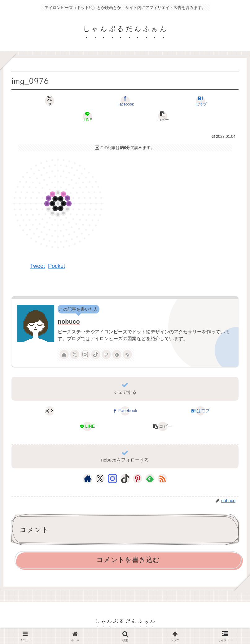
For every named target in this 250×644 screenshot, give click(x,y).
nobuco (69, 322)
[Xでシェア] (50, 101)
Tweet (37, 266)
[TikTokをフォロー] (96, 354)
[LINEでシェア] (87, 116)
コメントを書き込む (128, 560)
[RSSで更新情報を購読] (127, 354)
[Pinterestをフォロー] (106, 354)
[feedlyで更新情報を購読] (117, 354)
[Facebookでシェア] (125, 101)
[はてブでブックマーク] (200, 101)
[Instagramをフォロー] (85, 354)
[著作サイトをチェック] (64, 354)
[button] (163, 116)
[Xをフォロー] (75, 354)
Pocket (57, 266)
